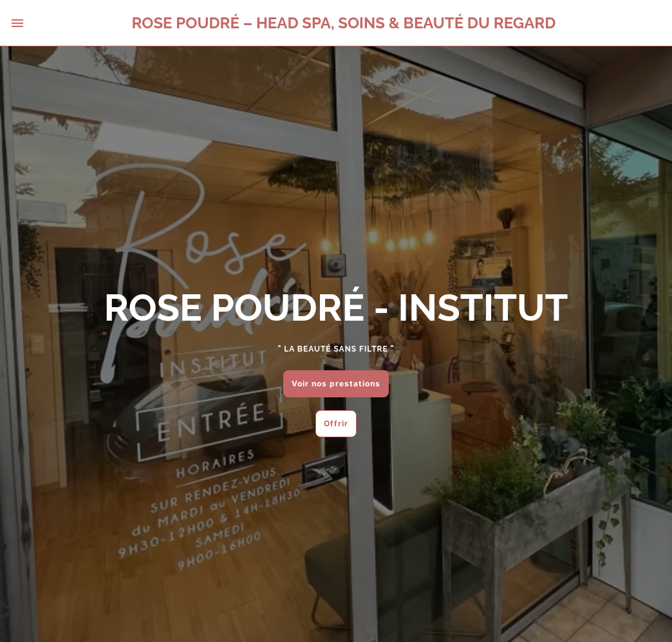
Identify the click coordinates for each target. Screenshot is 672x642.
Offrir (336, 423)
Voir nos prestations (336, 383)
